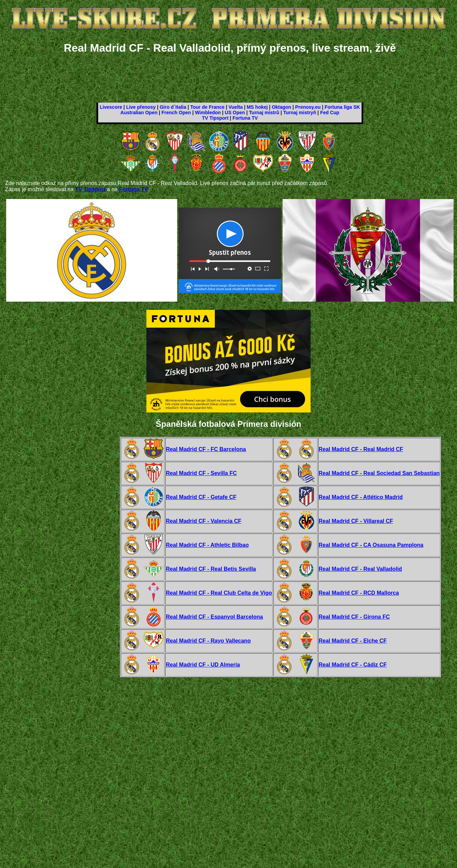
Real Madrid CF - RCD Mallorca (359, 593)
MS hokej (257, 107)
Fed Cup (330, 113)
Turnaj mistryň (300, 113)
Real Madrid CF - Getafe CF (201, 497)
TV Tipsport (215, 118)
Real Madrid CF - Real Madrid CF (361, 449)
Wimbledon (208, 113)
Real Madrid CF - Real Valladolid (361, 569)
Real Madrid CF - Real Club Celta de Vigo (219, 593)
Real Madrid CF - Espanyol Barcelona (214, 617)
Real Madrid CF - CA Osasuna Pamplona (371, 545)
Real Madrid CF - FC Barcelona (206, 449)
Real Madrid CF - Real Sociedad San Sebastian (379, 473)
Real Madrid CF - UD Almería (203, 665)
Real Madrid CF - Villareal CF (356, 521)
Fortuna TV (245, 118)
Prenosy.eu (308, 107)
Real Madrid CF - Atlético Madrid (361, 497)
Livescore (111, 107)
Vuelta (236, 107)
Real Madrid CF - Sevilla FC (201, 473)
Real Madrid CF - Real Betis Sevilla (211, 569)
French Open (176, 113)
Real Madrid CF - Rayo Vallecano (208, 641)
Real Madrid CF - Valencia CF (204, 521)
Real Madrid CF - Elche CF (353, 641)
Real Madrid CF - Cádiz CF (353, 665)
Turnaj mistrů (264, 113)
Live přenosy (141, 107)
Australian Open (139, 113)
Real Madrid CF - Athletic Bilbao (207, 545)
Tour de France (207, 107)
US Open (235, 113)
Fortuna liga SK (342, 107)
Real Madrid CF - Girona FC (354, 617)
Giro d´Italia (173, 107)
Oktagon (281, 107)
